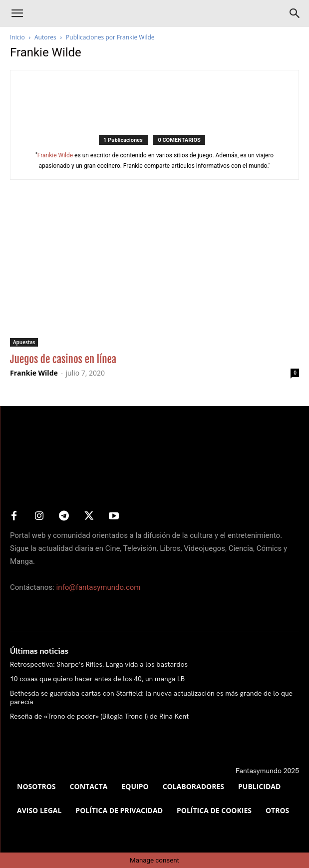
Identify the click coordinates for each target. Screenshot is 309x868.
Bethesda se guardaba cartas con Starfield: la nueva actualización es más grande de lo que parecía (151, 697)
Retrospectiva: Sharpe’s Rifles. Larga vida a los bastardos (99, 664)
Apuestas (24, 342)
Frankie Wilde (55, 155)
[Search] (295, 13)
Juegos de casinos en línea (63, 359)
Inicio (17, 37)
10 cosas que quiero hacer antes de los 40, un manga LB (97, 679)
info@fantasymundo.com (99, 587)
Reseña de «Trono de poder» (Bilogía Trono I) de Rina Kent (99, 716)
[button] (17, 13)
